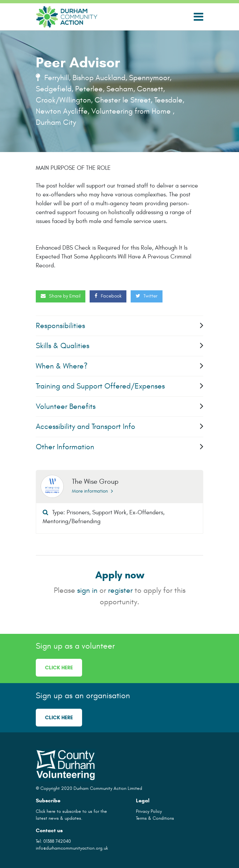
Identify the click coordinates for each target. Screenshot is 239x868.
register (120, 590)
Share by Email (61, 296)
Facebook (108, 296)
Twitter (147, 296)
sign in (87, 590)
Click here (59, 668)
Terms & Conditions (155, 818)
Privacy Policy (149, 811)
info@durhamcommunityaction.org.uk (72, 848)
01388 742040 (57, 841)
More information (92, 491)
